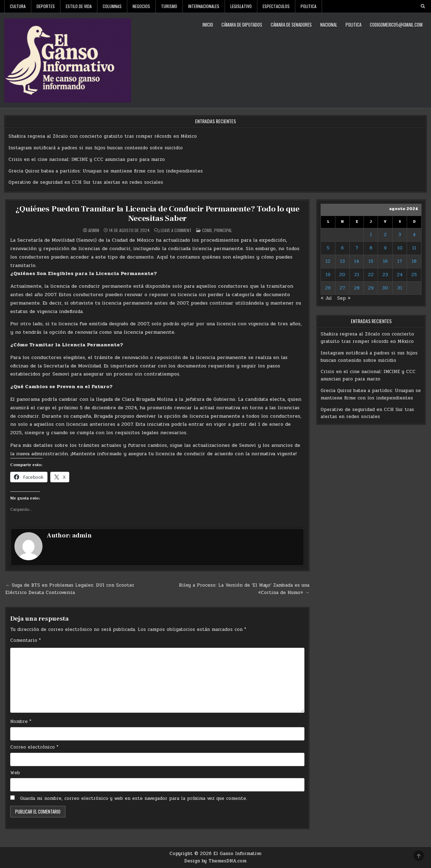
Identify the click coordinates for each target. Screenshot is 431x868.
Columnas (112, 6)
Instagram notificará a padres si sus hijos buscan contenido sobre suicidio (96, 148)
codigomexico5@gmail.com (396, 25)
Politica (308, 6)
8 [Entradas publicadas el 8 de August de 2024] (371, 248)
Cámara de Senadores (291, 25)
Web (15, 772)
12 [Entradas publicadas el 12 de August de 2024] (328, 261)
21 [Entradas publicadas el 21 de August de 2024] (357, 275)
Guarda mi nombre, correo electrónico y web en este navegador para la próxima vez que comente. (134, 798)
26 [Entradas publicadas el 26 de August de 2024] (328, 288)
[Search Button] (423, 6)
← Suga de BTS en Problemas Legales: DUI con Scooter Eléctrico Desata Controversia (70, 589)
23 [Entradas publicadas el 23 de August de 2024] (385, 275)
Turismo (169, 6)
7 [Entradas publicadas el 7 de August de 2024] (357, 248)
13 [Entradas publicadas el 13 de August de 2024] (342, 261)
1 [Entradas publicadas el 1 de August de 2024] (371, 235)
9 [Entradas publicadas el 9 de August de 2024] (385, 248)
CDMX (207, 230)
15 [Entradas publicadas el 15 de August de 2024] (371, 261)
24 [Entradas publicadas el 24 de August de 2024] (400, 275)
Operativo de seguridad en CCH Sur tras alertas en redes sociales (86, 182)
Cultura (18, 6)
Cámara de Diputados (242, 25)
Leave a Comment (176, 230)
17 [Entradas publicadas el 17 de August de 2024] (400, 261)
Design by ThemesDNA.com (215, 861)
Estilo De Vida (79, 6)
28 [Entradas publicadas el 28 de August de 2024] (357, 288)
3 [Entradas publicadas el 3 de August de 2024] (400, 235)
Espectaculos (276, 6)
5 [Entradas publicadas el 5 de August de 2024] (328, 248)
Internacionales (204, 6)
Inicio (208, 25)
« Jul (326, 298)
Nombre (21, 722)
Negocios (141, 6)
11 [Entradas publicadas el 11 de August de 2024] (414, 248)
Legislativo (241, 6)
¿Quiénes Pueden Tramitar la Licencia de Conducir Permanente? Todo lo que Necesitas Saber (157, 213)
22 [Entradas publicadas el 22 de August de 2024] (371, 275)
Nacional (329, 25)
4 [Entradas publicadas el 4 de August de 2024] (414, 235)
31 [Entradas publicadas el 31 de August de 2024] (400, 288)
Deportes (46, 6)
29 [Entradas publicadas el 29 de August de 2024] (371, 288)
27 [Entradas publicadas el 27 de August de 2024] (342, 288)
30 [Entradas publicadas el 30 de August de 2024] (385, 288)
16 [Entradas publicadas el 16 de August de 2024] (385, 261)
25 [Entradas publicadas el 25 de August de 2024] (414, 275)
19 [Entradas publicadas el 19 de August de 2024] (328, 275)
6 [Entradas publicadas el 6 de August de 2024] (342, 248)
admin (94, 230)
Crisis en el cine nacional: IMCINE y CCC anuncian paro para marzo (87, 159)
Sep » (344, 298)
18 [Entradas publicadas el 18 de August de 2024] (414, 261)
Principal (223, 230)
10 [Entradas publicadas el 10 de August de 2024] (400, 248)
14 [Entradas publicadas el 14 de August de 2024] (357, 261)
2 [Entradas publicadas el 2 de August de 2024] (385, 235)
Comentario (25, 640)
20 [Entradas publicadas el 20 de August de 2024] (342, 275)
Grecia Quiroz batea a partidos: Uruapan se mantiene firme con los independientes (106, 171)
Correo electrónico (34, 747)
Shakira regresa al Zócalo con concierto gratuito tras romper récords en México (103, 136)
